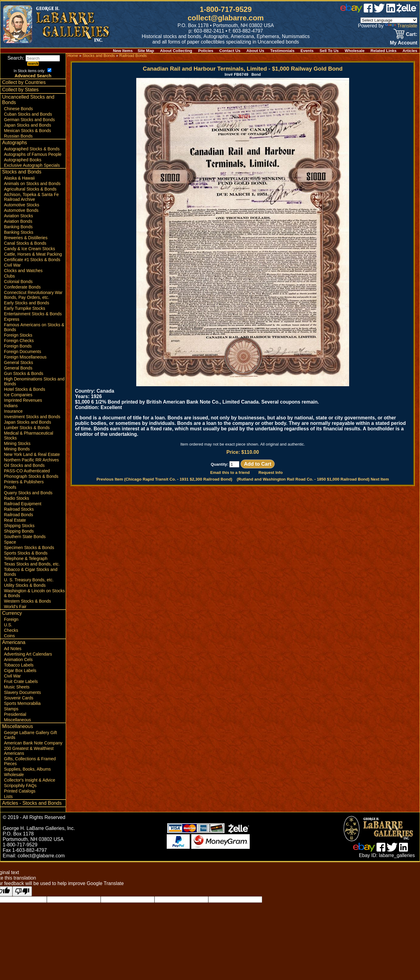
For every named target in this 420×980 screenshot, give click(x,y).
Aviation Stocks (18, 216)
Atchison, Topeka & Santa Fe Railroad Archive (31, 197)
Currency (12, 613)
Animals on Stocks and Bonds (32, 184)
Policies (206, 51)
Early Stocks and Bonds (27, 303)
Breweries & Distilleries (26, 238)
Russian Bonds (18, 136)
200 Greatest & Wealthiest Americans (29, 751)
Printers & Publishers (24, 482)
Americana (14, 642)
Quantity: (225, 464)
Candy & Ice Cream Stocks (30, 249)
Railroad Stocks (19, 509)
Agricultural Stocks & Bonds (30, 189)
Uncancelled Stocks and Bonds (28, 100)
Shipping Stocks (19, 526)
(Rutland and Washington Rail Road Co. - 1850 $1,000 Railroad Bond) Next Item (313, 479)
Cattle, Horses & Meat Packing (33, 254)
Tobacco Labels (19, 665)
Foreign (11, 619)
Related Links (384, 51)
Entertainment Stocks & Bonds (33, 314)
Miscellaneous (17, 720)
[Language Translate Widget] (389, 20)
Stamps (11, 709)
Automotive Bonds (21, 210)
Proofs (10, 487)
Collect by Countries (24, 82)
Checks (11, 630)
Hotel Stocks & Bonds (24, 389)
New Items (123, 51)
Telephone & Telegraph (26, 558)
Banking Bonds (18, 227)
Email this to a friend (230, 473)
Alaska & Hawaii (19, 178)
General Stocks (19, 362)
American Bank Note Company (33, 743)
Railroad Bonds (19, 515)
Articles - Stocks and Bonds (32, 803)
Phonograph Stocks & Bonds (31, 476)
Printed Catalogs (20, 791)
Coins (9, 636)
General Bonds (18, 368)
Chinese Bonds (18, 109)
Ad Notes (13, 649)
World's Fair (15, 607)
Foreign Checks (19, 341)
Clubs (9, 276)
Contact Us (230, 51)
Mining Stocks (17, 443)
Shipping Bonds (19, 531)
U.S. (8, 625)
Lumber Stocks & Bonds (27, 428)
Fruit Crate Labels (21, 681)
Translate (401, 26)
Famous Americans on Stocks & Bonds (34, 327)
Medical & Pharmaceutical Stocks (29, 436)
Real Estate (15, 520)
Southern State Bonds (25, 537)
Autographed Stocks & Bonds (32, 149)
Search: (34, 58)
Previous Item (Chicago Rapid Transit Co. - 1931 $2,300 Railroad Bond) (164, 479)
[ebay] (351, 11)
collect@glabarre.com (226, 18)
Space (10, 542)
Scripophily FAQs (20, 786)
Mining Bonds (17, 449)
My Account (404, 43)
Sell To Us (329, 51)
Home (73, 56)
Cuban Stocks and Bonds (28, 114)
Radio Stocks (16, 498)
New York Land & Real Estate (32, 454)
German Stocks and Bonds (29, 120)
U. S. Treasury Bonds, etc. (29, 580)
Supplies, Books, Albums (27, 769)
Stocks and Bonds (22, 172)
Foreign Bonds (18, 346)
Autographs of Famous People (33, 154)
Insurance (13, 411)
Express (12, 319)
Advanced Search (33, 76)
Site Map (146, 51)
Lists (8, 796)
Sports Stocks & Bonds (26, 553)
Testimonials (283, 51)
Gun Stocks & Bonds (24, 373)
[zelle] (407, 11)
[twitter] (379, 11)
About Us (255, 51)
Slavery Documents (22, 692)
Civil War (12, 265)
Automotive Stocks (22, 205)
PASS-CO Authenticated (27, 471)
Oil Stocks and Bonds (24, 465)
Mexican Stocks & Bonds (28, 131)
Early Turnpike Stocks (24, 308)
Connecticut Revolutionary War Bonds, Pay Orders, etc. (33, 295)
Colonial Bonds (18, 282)
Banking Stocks (19, 232)
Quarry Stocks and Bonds (28, 493)
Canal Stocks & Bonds (25, 243)
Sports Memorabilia (22, 703)
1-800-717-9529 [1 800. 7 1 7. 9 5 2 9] (226, 9)
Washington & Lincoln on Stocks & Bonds (34, 593)
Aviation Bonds (18, 221)
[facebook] (368, 11)
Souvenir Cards (19, 698)
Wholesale (354, 51)
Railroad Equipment (23, 504)
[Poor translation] (22, 891)
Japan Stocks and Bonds (28, 125)
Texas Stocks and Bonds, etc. (32, 564)
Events (307, 51)
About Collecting (176, 51)
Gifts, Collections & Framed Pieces (30, 761)
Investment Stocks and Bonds (32, 417)
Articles (410, 51)
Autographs (15, 143)
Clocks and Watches (23, 271)
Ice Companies (18, 395)
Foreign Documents (23, 352)
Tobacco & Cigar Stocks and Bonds (31, 572)
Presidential (15, 714)
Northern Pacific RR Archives (31, 460)
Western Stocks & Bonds (28, 601)
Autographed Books (23, 160)
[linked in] (391, 11)
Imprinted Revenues (23, 400)
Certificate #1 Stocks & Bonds (32, 260)
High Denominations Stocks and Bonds (34, 381)
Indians (11, 406)
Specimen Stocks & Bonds (29, 548)
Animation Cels (18, 660)
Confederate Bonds (22, 287)
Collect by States (20, 90)
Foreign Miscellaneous (25, 357)
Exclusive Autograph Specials (32, 165)
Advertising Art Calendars (28, 654)
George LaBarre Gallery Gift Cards (30, 735)
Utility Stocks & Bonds (25, 585)
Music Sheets (17, 687)
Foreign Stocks (18, 335)
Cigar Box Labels (20, 670)
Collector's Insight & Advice (30, 780)
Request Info (271, 473)
